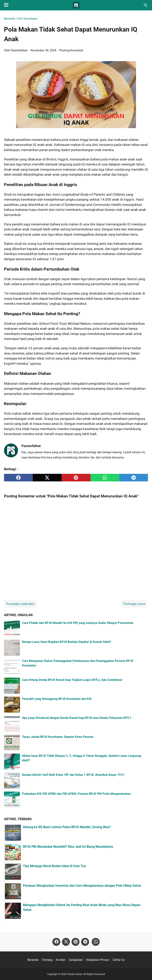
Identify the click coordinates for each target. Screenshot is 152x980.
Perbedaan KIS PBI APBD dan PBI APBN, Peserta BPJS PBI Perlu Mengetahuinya (76, 794)
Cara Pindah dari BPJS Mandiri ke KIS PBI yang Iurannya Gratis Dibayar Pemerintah (78, 623)
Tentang (47, 960)
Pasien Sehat (75, 974)
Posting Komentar (71, 50)
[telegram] (134, 478)
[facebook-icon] (56, 942)
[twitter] (47, 478)
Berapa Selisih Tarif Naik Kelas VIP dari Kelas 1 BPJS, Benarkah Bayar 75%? (73, 775)
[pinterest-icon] (76, 942)
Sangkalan (76, 960)
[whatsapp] (105, 478)
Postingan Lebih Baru (20, 604)
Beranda (33, 960)
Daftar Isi (119, 960)
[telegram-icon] (85, 942)
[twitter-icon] (66, 942)
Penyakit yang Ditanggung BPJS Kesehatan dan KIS (57, 699)
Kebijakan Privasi (98, 960)
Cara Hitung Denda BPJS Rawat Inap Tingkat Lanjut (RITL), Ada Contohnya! (72, 680)
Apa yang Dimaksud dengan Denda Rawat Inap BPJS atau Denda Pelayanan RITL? (76, 718)
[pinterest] (76, 478)
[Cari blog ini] (146, 5)
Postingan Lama (134, 604)
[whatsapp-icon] (96, 942)
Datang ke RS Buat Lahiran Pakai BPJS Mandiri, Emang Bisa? (67, 827)
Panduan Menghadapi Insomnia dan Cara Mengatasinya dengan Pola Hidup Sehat (82, 886)
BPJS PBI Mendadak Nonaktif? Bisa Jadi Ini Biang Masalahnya (68, 847)
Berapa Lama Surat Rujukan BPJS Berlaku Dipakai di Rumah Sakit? (67, 642)
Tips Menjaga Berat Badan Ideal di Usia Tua (54, 866)
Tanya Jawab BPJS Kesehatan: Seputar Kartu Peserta (58, 737)
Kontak (61, 960)
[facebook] (18, 478)
